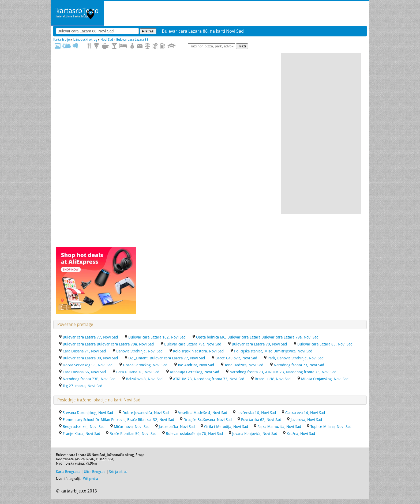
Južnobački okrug (85, 40)
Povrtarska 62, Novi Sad (261, 420)
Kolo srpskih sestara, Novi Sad (198, 351)
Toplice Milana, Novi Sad (331, 427)
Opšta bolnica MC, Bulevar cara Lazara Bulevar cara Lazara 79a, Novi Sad (257, 337)
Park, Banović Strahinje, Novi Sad (296, 358)
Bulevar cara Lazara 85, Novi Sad (325, 344)
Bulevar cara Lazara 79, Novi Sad (259, 344)
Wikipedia (91, 479)
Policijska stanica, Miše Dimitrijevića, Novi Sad (273, 351)
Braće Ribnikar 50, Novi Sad (133, 434)
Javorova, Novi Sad (306, 420)
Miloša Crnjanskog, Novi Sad (325, 379)
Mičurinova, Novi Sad (132, 427)
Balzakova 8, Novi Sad (144, 379)
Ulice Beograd (95, 472)
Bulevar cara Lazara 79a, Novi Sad (193, 344)
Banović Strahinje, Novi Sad (139, 351)
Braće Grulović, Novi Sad (236, 358)
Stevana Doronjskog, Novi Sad (88, 413)
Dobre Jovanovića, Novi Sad (146, 413)
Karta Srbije (61, 40)
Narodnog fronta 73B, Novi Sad (89, 379)
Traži (242, 46)
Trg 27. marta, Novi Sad (82, 386)
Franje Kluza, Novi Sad (81, 434)
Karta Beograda (68, 472)
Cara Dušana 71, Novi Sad (84, 351)
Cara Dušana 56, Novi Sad (84, 372)
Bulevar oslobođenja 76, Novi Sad (194, 434)
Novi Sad (107, 40)
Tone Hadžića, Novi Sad (244, 365)
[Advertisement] (321, 134)
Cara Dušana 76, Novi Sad (138, 372)
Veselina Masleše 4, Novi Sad (203, 413)
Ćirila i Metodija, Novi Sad (226, 427)
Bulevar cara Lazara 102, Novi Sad (157, 337)
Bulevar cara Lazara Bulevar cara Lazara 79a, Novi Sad (108, 344)
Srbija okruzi (119, 472)
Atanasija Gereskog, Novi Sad (194, 372)
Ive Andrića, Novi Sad (196, 365)
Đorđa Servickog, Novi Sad (145, 365)
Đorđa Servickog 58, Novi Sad (88, 365)
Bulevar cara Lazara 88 (132, 40)
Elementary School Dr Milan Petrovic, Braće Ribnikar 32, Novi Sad (118, 420)
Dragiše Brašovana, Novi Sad (208, 420)
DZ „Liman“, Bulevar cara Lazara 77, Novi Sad (167, 358)
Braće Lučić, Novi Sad (273, 379)
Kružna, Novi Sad (301, 434)
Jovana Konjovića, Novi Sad (255, 434)
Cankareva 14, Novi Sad (305, 413)
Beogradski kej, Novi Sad (84, 427)
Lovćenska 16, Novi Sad (256, 413)
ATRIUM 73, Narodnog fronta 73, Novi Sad (209, 379)
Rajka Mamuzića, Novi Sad (279, 427)
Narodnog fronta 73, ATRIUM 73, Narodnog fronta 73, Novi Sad (283, 372)
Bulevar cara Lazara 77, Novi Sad (90, 337)
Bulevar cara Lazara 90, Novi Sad (90, 358)
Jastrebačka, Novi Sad (177, 427)
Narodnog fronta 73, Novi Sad (299, 365)
